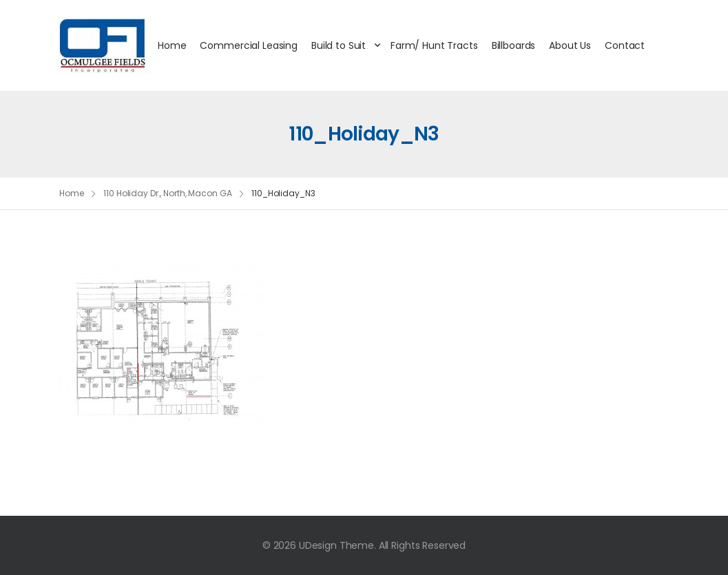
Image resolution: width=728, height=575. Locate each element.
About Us (570, 45)
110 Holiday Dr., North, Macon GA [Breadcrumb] (167, 193)
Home (172, 45)
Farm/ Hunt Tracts (434, 45)
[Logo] (104, 45)
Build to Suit (339, 45)
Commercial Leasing (248, 45)
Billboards (514, 45)
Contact (625, 45)
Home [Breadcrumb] (72, 193)
